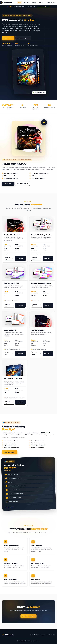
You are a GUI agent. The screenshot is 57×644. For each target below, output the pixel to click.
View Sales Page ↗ (22, 38)
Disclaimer (37, 635)
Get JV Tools (7, 38)
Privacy (43, 635)
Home (20, 2)
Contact (40, 2)
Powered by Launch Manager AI (44, 7)
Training (34, 2)
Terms (31, 635)
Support (48, 635)
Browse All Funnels (28, 616)
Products (26, 3)
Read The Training (9, 452)
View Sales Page (22, 185)
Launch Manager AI (50, 2)
